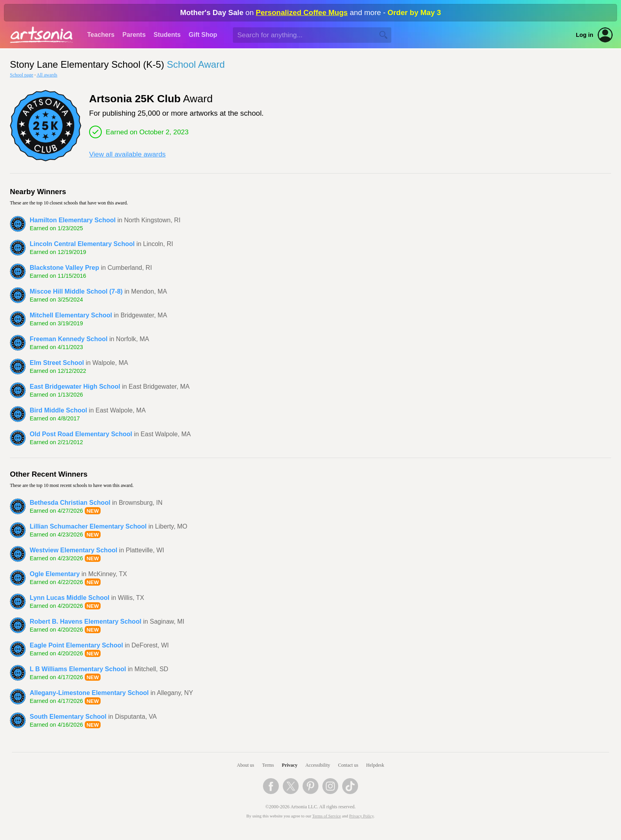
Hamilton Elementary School (73, 220)
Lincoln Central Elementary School (82, 244)
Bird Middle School (58, 410)
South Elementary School (68, 717)
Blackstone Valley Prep (64, 268)
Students (167, 35)
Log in (585, 35)
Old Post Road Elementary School (81, 434)
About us (246, 765)
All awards (47, 75)
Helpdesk (375, 765)
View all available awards (127, 154)
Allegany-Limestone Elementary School (89, 693)
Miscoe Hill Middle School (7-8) (76, 291)
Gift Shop (203, 35)
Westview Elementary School (73, 550)
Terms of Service (327, 816)
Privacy (290, 765)
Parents (134, 35)
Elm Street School (57, 363)
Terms (268, 765)
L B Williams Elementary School (78, 669)
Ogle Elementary (55, 574)
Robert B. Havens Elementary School (86, 621)
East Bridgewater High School (75, 387)
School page (22, 75)
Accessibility (318, 765)
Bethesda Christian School (70, 503)
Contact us (348, 765)
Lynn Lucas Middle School (70, 598)
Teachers (101, 35)
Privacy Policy (362, 816)
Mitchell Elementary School (71, 315)
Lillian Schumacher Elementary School (88, 526)
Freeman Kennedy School (69, 339)
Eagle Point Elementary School (76, 645)
